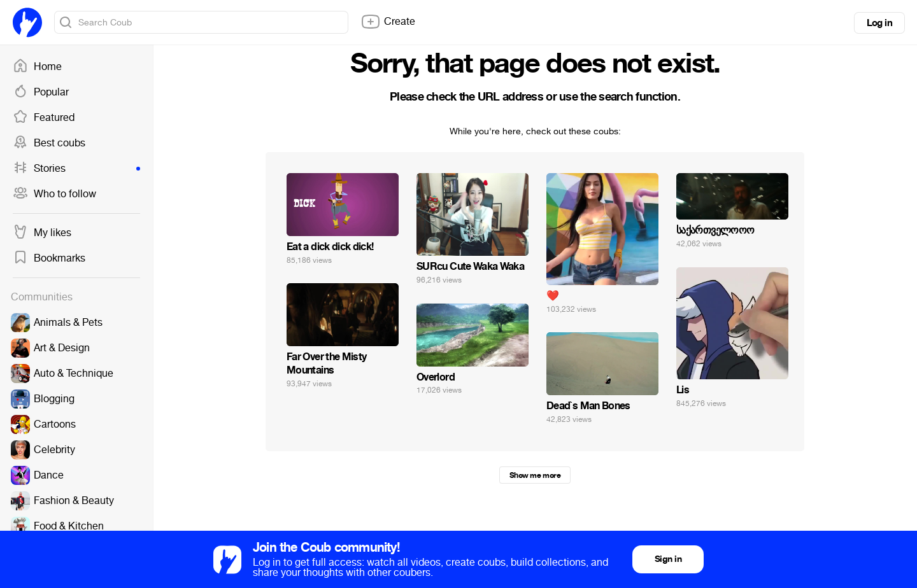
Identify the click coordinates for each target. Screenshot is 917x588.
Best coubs (49, 143)
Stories (76, 169)
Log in (879, 23)
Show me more (535, 475)
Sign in (668, 559)
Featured (44, 118)
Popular (41, 92)
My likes (42, 233)
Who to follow (54, 194)
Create (388, 22)
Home (37, 67)
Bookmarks (49, 258)
